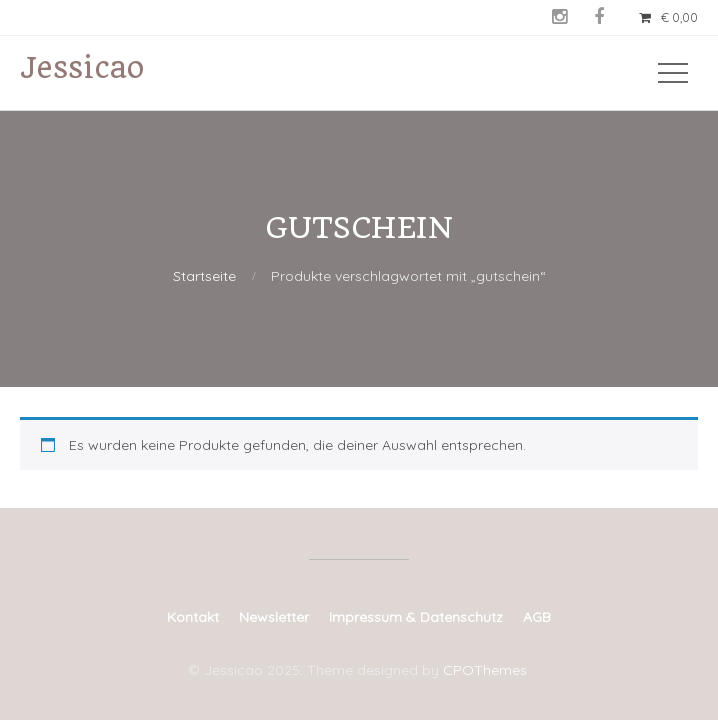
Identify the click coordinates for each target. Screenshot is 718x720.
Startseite (204, 276)
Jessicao (82, 67)
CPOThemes (485, 670)
